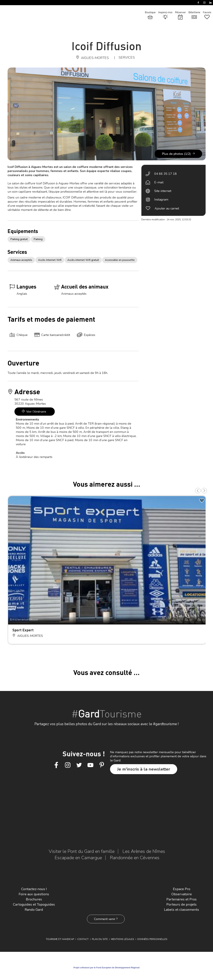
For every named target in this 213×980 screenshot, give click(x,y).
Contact (83, 939)
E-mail (159, 182)
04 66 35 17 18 (165, 174)
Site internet (163, 191)
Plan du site (100, 939)
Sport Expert (23, 630)
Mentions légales (123, 939)
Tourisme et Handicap (60, 939)
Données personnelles (152, 939)
